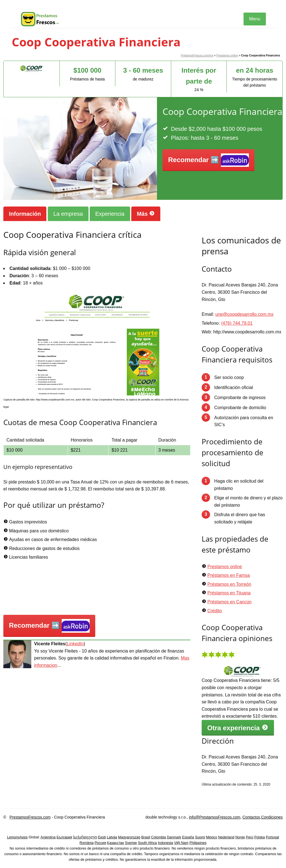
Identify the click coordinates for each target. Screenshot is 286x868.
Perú (250, 837)
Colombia (159, 837)
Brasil (146, 837)
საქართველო (85, 837)
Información (25, 214)
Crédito (214, 611)
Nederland (226, 837)
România (87, 843)
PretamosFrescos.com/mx (197, 55)
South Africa (147, 843)
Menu (255, 19)
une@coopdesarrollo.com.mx (244, 314)
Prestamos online (227, 55)
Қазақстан (115, 843)
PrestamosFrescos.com (30, 817)
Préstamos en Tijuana (229, 593)
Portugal (272, 837)
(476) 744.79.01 (237, 323)
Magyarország (129, 837)
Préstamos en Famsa (228, 575)
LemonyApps (17, 837)
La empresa (68, 214)
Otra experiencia (238, 728)
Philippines (198, 843)
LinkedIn (75, 644)
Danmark (174, 837)
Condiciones (272, 817)
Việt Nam (181, 843)
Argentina (48, 837)
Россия (100, 843)
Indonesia (165, 843)
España (188, 837)
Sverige (131, 843)
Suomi (200, 837)
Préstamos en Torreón (229, 584)
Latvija (112, 837)
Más (146, 214)
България (64, 837)
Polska (259, 837)
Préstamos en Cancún (229, 602)
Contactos (251, 817)
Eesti (102, 837)
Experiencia (110, 214)
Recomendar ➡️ (208, 160)
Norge (240, 837)
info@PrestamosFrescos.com (214, 817)
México (212, 837)
